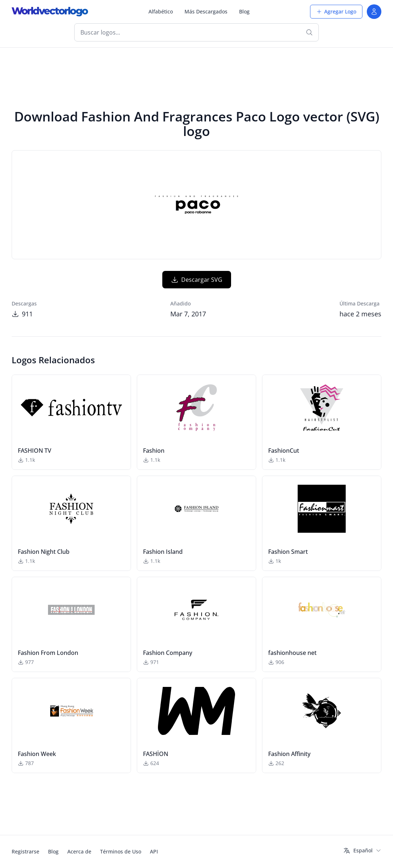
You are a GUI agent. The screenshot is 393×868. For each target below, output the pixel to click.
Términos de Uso (121, 851)
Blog (244, 11)
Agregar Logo (336, 11)
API (154, 851)
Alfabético (161, 11)
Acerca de (79, 851)
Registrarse (25, 851)
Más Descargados (206, 11)
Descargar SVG (197, 280)
